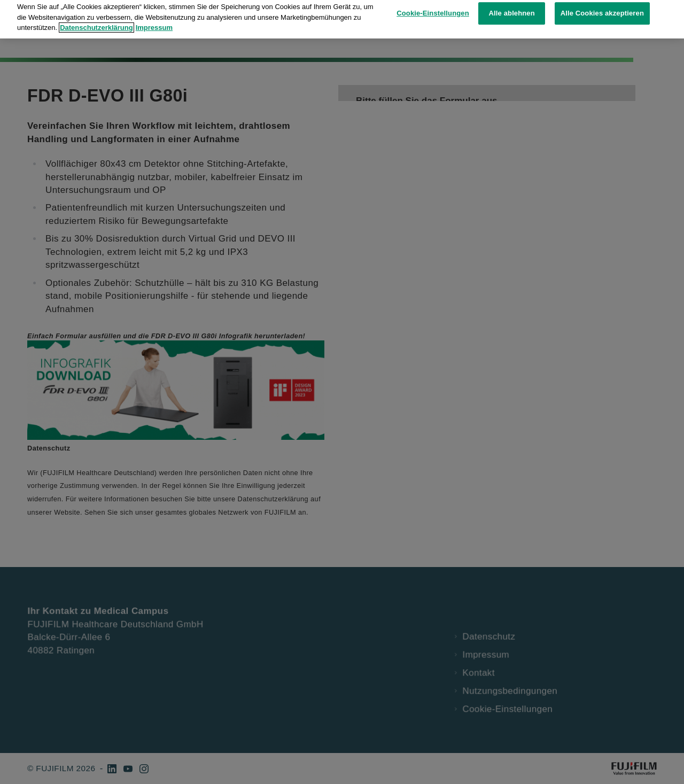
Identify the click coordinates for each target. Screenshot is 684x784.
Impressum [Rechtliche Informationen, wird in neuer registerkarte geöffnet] (154, 17)
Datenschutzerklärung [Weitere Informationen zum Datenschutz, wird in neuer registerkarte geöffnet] (96, 17)
